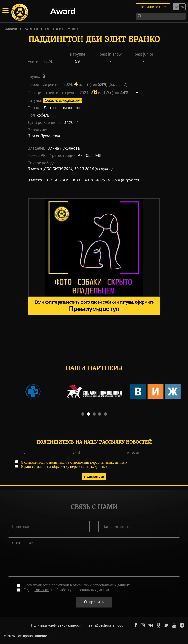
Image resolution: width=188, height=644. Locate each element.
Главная (10, 29)
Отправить (94, 602)
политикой (58, 462)
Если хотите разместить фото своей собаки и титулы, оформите (94, 306)
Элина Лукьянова (44, 136)
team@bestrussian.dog (105, 625)
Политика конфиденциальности (57, 625)
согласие (39, 467)
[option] (94, 256)
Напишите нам (153, 7)
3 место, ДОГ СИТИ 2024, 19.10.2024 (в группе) (70, 169)
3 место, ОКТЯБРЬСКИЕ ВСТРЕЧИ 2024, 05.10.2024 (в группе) (83, 180)
